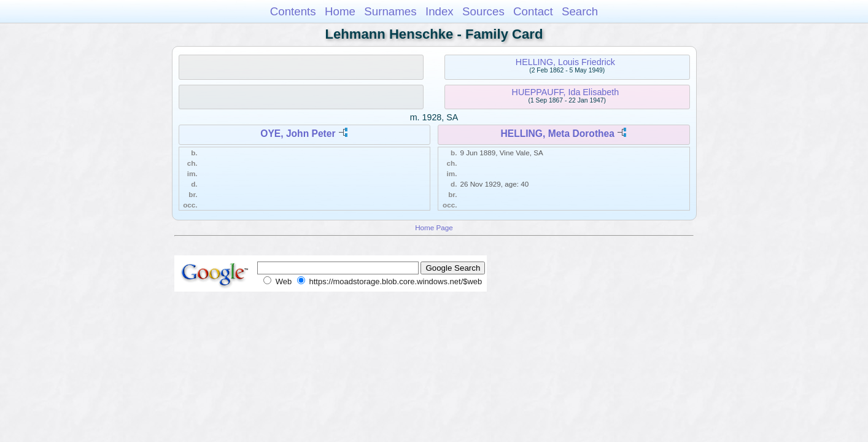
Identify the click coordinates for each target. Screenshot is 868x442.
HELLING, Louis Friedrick (565, 62)
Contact (533, 11)
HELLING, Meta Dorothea (558, 134)
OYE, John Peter (298, 134)
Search (580, 11)
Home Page (434, 227)
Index (440, 11)
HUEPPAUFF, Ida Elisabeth (566, 92)
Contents (293, 11)
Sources (483, 11)
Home (340, 11)
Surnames (390, 11)
